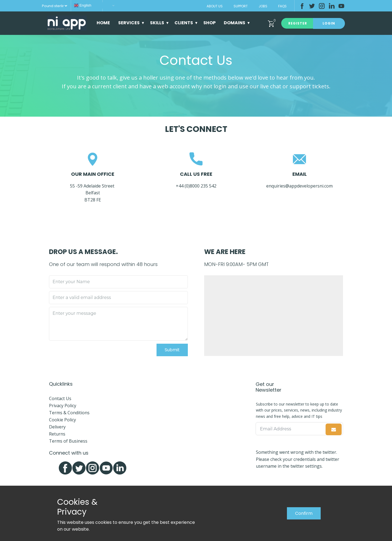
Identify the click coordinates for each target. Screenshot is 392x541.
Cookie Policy (62, 420)
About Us (215, 6)
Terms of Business (68, 441)
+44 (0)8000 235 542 (197, 186)
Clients (184, 23)
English (83, 5)
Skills (157, 23)
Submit (172, 350)
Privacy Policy (63, 406)
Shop (209, 23)
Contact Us (60, 398)
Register (298, 23)
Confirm (304, 513)
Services (129, 23)
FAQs (282, 6)
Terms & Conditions (69, 413)
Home (103, 23)
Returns (57, 434)
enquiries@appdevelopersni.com (299, 186)
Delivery (57, 427)
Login (329, 23)
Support (241, 6)
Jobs (263, 6)
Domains (235, 23)
